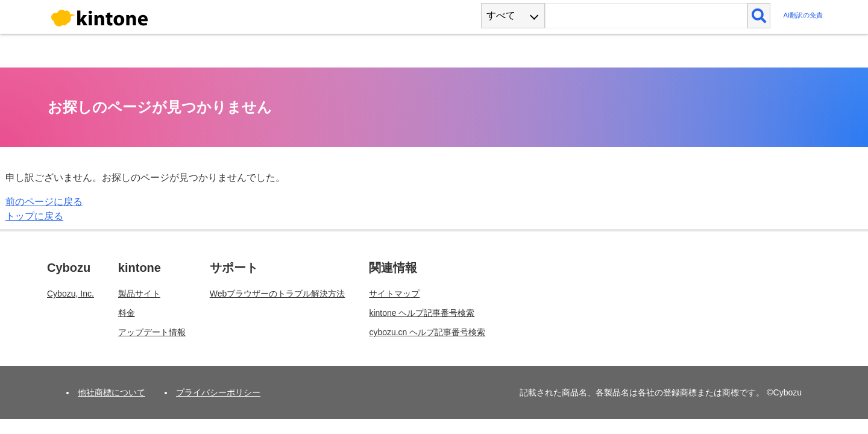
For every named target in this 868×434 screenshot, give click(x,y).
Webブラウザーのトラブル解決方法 (278, 294)
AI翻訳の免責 (803, 15)
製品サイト (139, 294)
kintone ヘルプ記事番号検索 (422, 313)
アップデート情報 (152, 332)
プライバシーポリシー (218, 392)
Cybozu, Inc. (71, 294)
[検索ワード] (646, 16)
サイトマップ (394, 294)
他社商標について (112, 392)
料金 (127, 313)
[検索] (759, 16)
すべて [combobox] (501, 15)
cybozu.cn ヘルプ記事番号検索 (427, 332)
